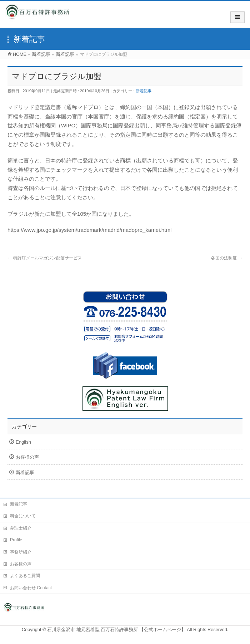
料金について (23, 516)
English (23, 442)
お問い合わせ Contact (31, 588)
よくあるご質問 (25, 576)
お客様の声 (27, 457)
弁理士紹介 (21, 528)
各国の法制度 (227, 258)
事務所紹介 (21, 552)
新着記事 (144, 91)
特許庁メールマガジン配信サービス (45, 258)
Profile (16, 540)
